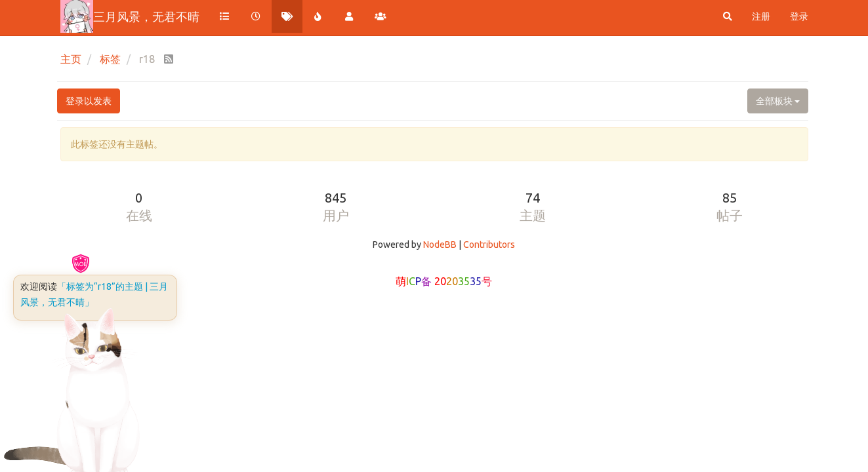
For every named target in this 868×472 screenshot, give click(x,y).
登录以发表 (89, 101)
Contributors (489, 245)
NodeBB (440, 245)
